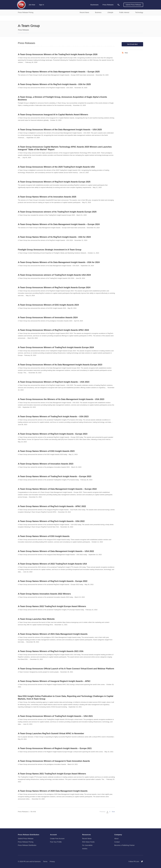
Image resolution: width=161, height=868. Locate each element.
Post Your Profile (56, 842)
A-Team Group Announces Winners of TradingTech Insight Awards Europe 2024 (56, 347)
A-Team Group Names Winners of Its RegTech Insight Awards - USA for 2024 (54, 237)
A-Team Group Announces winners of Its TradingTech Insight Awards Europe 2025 (57, 212)
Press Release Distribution (27, 845)
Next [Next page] (114, 811)
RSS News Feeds (88, 842)
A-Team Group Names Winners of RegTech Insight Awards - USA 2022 (51, 521)
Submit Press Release (133, 5)
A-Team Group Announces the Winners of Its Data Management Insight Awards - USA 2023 (61, 399)
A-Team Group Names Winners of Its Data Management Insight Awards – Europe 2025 (59, 72)
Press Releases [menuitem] (108, 5)
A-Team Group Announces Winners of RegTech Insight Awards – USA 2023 (54, 382)
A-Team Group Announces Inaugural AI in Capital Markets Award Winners (53, 115)
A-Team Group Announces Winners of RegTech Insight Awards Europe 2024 (54, 288)
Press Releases (23, 30)
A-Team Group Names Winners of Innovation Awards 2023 (46, 464)
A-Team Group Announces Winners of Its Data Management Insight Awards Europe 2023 (60, 365)
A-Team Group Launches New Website (36, 619)
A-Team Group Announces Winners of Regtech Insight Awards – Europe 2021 (55, 748)
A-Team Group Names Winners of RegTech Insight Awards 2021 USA (51, 651)
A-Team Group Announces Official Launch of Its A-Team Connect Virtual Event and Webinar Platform (66, 669)
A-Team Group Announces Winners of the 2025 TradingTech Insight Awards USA (56, 167)
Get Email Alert (132, 44)
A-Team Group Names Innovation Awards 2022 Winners (44, 594)
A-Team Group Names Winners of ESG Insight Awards (44, 536)
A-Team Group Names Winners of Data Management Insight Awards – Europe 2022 (57, 489)
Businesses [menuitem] (94, 5)
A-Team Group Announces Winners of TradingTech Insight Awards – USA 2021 (55, 716)
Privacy (52, 862)
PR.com (26, 862)
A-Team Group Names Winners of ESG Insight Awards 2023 (46, 451)
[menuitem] (119, 5)
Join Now (32, 5)
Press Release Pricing (26, 842)
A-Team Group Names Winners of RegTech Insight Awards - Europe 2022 (53, 581)
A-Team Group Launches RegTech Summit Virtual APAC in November (51, 733)
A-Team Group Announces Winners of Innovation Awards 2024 (48, 318)
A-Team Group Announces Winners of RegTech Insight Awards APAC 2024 (53, 330)
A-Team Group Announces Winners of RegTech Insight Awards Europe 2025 (54, 182)
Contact (117, 842)
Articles (85, 849)
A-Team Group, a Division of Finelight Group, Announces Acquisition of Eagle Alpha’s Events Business (62, 98)
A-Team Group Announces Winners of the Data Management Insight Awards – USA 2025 (60, 130)
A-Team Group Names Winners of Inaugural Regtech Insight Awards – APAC (54, 681)
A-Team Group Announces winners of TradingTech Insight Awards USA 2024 (54, 275)
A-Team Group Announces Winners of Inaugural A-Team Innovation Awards (54, 761)
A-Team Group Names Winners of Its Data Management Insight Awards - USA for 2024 (59, 262)
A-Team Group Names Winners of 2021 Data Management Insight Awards (53, 634)
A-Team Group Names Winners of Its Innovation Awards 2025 (47, 197)
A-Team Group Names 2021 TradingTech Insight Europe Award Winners (52, 774)
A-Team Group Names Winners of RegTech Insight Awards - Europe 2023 (53, 434)
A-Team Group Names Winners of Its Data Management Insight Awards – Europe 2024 (59, 224)
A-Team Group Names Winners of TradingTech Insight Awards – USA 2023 (53, 417)
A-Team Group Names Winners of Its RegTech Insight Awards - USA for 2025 (54, 84)
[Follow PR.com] (141, 862)
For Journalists (87, 845)
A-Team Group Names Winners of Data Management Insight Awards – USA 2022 (56, 551)
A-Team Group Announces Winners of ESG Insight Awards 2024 (48, 305)
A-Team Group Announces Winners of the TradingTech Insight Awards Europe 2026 (58, 54)
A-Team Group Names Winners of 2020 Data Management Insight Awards (53, 791)
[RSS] (123, 53)
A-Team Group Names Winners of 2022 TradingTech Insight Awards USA (52, 564)
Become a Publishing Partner (124, 845)
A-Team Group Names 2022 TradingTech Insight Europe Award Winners (52, 606)
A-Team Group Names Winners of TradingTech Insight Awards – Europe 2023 (55, 476)
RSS (126, 53)
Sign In (42, 5)
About (116, 839)
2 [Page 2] (110, 812)
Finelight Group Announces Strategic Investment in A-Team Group (50, 250)
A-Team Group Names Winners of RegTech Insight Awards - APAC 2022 (52, 506)
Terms (45, 862)
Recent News (87, 839)
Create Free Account (57, 839)
